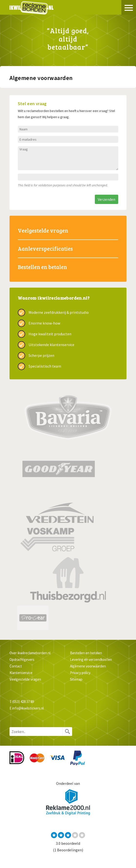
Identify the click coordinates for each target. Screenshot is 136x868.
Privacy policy (80, 673)
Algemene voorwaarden (88, 666)
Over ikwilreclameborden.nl (30, 653)
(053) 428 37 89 (23, 702)
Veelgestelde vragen (43, 230)
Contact (16, 666)
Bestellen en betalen (42, 267)
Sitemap (76, 679)
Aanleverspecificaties (45, 248)
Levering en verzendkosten (91, 659)
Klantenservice (21, 673)
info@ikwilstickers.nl (28, 708)
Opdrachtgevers (22, 659)
